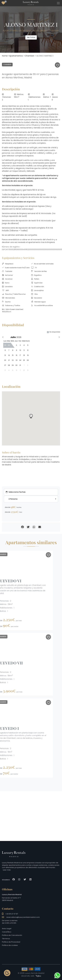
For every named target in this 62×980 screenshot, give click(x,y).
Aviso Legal (7, 929)
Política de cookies (10, 945)
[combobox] (31, 499)
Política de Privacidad (11, 942)
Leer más (7, 870)
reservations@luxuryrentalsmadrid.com (23, 917)
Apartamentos (16, 56)
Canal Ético (7, 932)
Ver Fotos (31, 37)
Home (5, 56)
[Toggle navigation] (58, 3)
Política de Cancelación (12, 935)
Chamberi (30, 56)
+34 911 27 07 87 (12, 914)
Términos (6, 939)
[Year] (20, 337)
